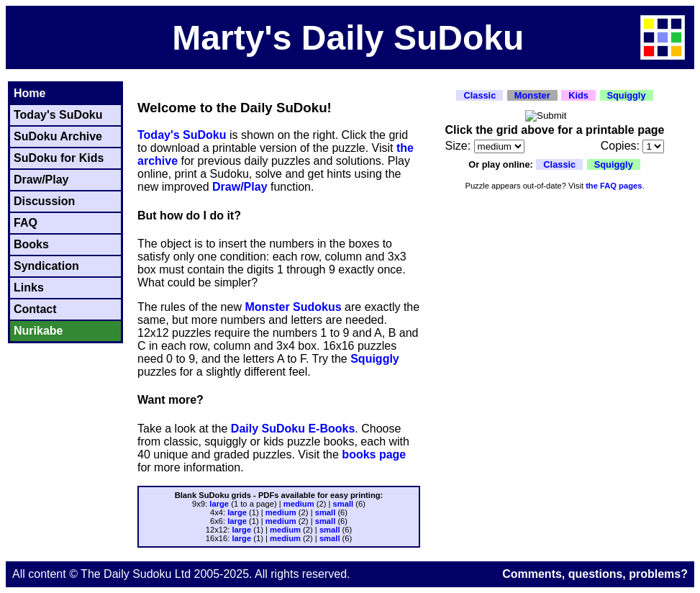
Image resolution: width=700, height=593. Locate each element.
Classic (479, 95)
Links (29, 288)
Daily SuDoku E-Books (293, 429)
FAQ (26, 223)
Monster (532, 95)
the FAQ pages (614, 186)
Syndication (46, 266)
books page (374, 454)
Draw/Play (41, 180)
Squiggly (375, 359)
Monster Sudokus (293, 307)
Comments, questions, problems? (595, 574)
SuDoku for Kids (59, 158)
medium (299, 504)
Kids (578, 95)
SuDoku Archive (58, 136)
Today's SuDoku (58, 115)
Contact (35, 309)
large (219, 504)
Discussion (44, 201)
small (344, 504)
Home (29, 93)
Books (31, 244)
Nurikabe (38, 331)
